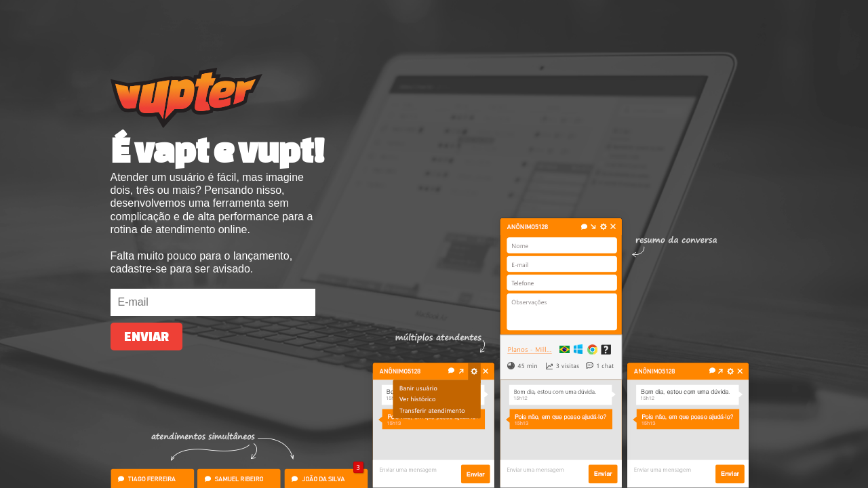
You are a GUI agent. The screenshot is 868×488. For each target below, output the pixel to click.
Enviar (146, 337)
